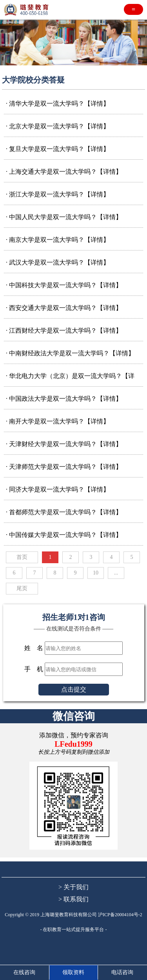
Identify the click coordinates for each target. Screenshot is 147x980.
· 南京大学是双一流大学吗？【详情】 (58, 240)
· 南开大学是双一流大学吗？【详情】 (58, 421)
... (116, 573)
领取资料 (73, 972)
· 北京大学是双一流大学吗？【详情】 (58, 126)
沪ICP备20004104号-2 (120, 915)
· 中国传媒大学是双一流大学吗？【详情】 (64, 535)
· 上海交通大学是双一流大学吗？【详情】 (64, 172)
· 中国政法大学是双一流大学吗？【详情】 (64, 399)
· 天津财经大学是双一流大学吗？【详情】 (64, 444)
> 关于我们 (73, 887)
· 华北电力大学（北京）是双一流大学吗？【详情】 (70, 377)
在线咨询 (24, 972)
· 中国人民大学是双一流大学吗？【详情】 (64, 217)
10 (96, 573)
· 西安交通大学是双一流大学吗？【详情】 (64, 308)
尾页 (22, 588)
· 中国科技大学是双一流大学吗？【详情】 (64, 285)
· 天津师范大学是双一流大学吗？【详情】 (64, 467)
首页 (22, 557)
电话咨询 (122, 972)
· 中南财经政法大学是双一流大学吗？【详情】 (70, 353)
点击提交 (74, 689)
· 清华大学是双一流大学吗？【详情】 (58, 104)
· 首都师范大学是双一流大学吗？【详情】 (64, 512)
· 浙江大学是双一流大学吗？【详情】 (58, 194)
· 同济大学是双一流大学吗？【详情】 (58, 489)
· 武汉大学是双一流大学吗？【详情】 (58, 262)
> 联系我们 (73, 899)
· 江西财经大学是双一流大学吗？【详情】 (64, 331)
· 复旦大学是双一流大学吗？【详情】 (58, 149)
